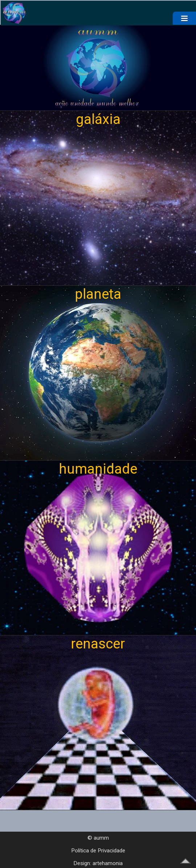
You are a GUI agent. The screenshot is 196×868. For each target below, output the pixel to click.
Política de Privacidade (98, 851)
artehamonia (108, 863)
